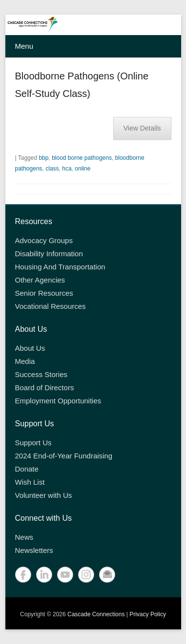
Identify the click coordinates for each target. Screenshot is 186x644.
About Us (30, 348)
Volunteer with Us (44, 495)
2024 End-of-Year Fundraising (64, 456)
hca (67, 169)
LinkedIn (44, 575)
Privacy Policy (148, 614)
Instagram (86, 575)
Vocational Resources (51, 306)
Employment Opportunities (58, 401)
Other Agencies (40, 280)
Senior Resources (44, 293)
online (83, 169)
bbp (43, 158)
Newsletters (34, 550)
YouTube (65, 575)
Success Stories (41, 374)
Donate (27, 469)
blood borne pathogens (82, 158)
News (24, 537)
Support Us (33, 443)
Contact (107, 575)
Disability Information (49, 254)
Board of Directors (45, 388)
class (52, 169)
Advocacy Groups (44, 240)
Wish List (30, 482)
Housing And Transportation (60, 267)
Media (25, 361)
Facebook (23, 575)
